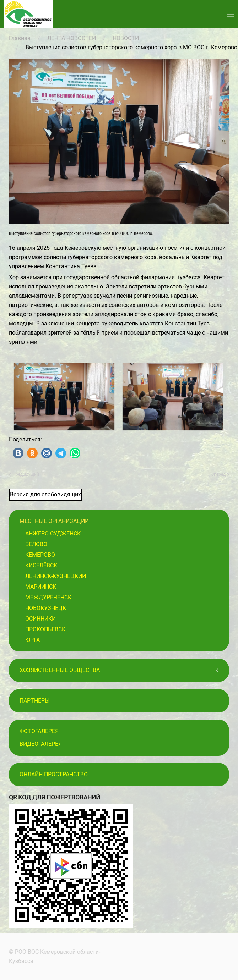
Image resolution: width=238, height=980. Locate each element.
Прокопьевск (45, 629)
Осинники (40, 619)
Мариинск (41, 587)
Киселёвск (41, 565)
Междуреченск (48, 597)
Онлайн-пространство (54, 774)
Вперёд (220, 474)
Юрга (33, 640)
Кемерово (40, 555)
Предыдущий (24, 474)
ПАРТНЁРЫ (35, 701)
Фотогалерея (39, 731)
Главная (20, 38)
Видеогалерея (41, 744)
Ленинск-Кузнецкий (56, 576)
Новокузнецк (46, 608)
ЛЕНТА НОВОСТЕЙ (72, 38)
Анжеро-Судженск (53, 533)
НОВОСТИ (126, 38)
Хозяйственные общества (60, 670)
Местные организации (54, 521)
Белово (36, 544)
